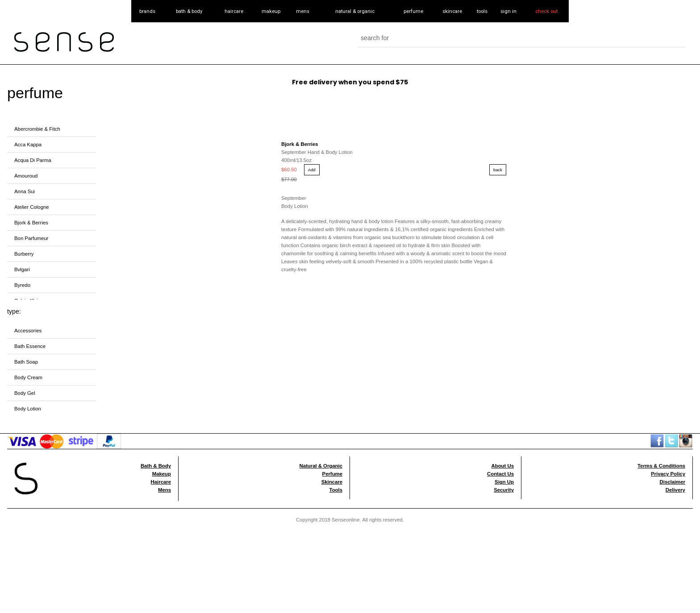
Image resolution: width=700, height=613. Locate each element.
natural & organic (355, 11)
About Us (503, 466)
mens (303, 11)
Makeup (162, 474)
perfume (413, 11)
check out (546, 11)
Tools (336, 490)
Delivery (675, 490)
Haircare (161, 482)
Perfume (332, 474)
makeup (271, 11)
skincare (452, 11)
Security (504, 490)
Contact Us (500, 474)
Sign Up (504, 482)
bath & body (189, 11)
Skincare (332, 482)
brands (147, 11)
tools (482, 11)
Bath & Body (156, 466)
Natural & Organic (321, 466)
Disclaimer (673, 482)
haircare (234, 11)
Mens (165, 490)
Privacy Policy (668, 474)
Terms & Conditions (661, 466)
